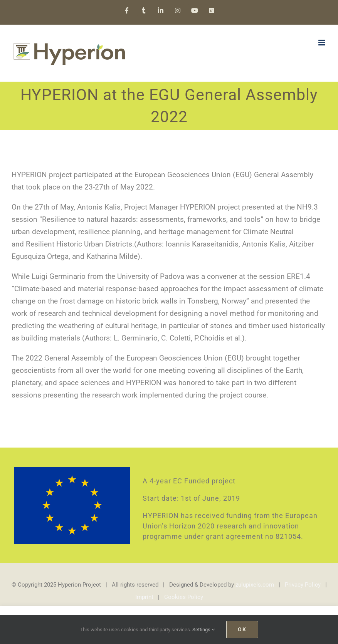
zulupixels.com (255, 585)
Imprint (144, 597)
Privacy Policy (303, 585)
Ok (242, 629)
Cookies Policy (184, 597)
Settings (203, 630)
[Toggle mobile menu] (322, 43)
